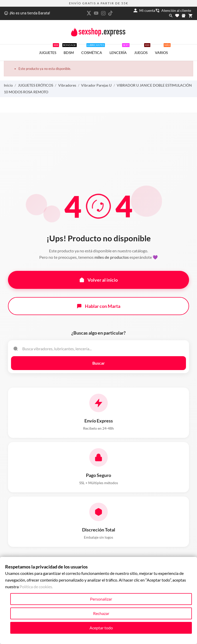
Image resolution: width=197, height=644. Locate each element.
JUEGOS (142, 50)
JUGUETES (49, 50)
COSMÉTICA (93, 50)
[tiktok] (111, 13)
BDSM (70, 50)
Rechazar (101, 613)
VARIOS (163, 50)
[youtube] (96, 13)
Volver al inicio (98, 280)
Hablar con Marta (98, 306)
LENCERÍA (120, 50)
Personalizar (101, 599)
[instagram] (103, 13)
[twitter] (89, 13)
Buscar (99, 363)
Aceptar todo (101, 628)
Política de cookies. (36, 587)
